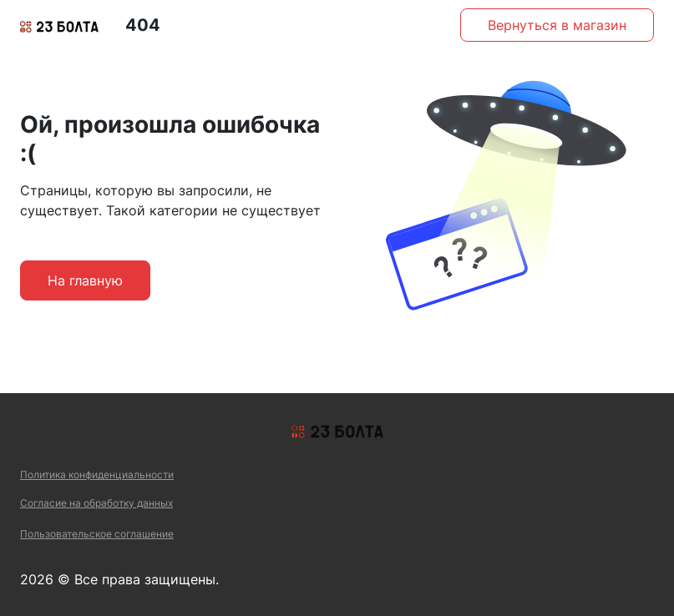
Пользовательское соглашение (97, 534)
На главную (85, 280)
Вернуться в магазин (557, 25)
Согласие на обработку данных (96, 503)
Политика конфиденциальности (97, 475)
